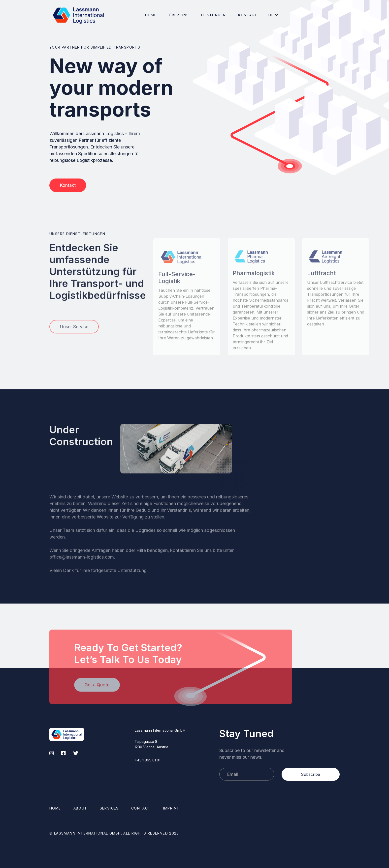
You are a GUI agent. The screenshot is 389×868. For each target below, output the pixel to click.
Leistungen (213, 15)
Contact (141, 808)
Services (109, 808)
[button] (179, 15)
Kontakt (248, 15)
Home (151, 15)
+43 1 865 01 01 (147, 760)
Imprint (171, 808)
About (80, 808)
